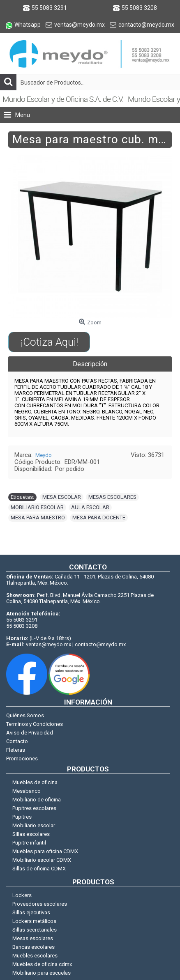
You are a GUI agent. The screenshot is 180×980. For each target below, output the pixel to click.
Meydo (44, 455)
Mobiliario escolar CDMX (42, 860)
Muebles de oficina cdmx (42, 964)
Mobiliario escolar (34, 825)
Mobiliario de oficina (37, 800)
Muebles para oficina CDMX (45, 851)
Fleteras (16, 750)
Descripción (90, 364)
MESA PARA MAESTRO (38, 518)
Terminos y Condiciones (35, 724)
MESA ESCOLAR (62, 497)
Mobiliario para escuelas (42, 973)
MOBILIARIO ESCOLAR (37, 507)
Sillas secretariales (35, 930)
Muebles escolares (35, 956)
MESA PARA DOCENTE (99, 518)
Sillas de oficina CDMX (39, 869)
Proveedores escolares (40, 904)
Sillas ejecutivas (31, 912)
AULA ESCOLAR (90, 507)
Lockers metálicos (34, 921)
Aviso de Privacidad (30, 733)
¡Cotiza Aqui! (49, 342)
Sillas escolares (31, 834)
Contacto (17, 741)
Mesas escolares (33, 938)
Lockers (22, 895)
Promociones (22, 759)
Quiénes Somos (25, 715)
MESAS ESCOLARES (112, 497)
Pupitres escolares (34, 808)
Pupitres (22, 817)
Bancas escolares (33, 947)
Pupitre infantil (29, 843)
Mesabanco (27, 791)
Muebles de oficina (35, 782)
